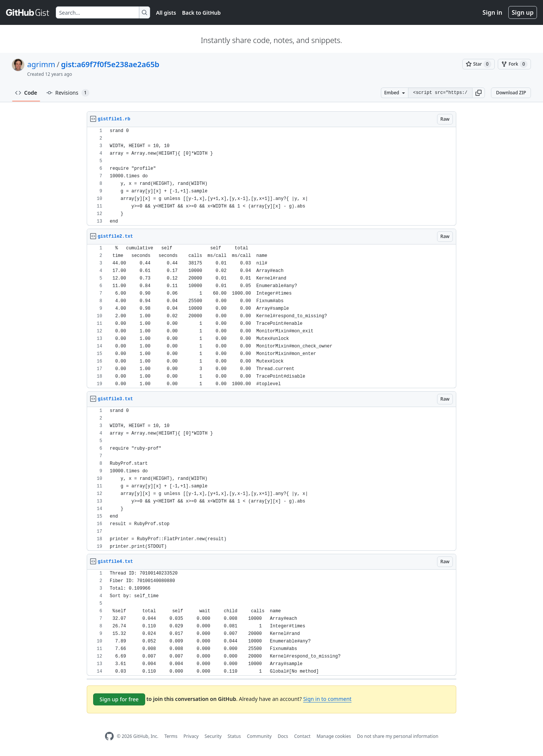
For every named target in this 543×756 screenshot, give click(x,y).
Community (259, 736)
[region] (271, 176)
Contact (302, 736)
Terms (171, 736)
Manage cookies (334, 736)
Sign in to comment (327, 699)
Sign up (523, 12)
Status (234, 736)
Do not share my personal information (398, 736)
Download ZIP (511, 93)
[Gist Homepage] (28, 12)
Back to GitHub (201, 13)
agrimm (41, 64)
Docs (283, 736)
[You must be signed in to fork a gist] (514, 64)
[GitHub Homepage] (109, 736)
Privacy (191, 736)
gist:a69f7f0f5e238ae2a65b (110, 64)
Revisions (68, 93)
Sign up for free (119, 699)
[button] (479, 93)
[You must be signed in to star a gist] (479, 64)
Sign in (492, 12)
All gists (166, 13)
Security (213, 736)
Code (26, 93)
